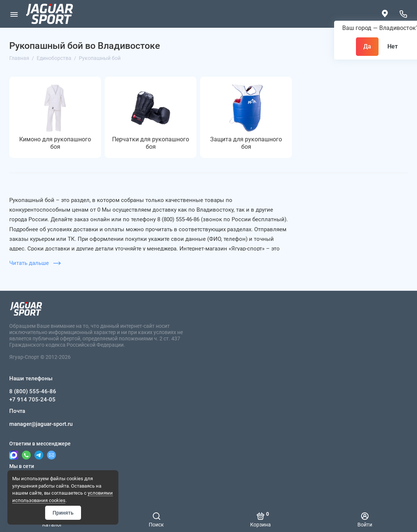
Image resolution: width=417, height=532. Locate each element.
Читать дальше (35, 263)
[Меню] (14, 14)
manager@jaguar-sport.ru (41, 424)
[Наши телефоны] (403, 14)
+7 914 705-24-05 (32, 400)
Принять (63, 513)
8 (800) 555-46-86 (33, 391)
